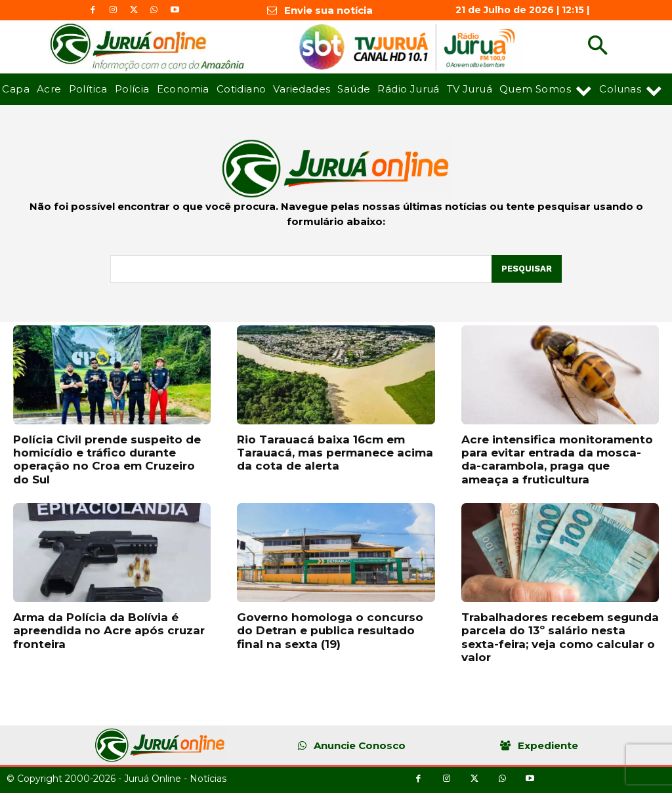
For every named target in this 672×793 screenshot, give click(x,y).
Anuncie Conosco (360, 745)
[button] (598, 47)
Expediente (548, 745)
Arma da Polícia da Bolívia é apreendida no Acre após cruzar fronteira (109, 631)
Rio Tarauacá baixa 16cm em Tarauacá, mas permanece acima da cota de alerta (335, 453)
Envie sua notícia (328, 10)
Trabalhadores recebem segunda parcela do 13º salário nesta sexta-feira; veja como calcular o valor (560, 637)
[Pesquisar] (527, 269)
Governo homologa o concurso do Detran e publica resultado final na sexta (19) (330, 631)
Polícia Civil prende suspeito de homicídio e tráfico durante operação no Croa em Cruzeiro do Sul (107, 459)
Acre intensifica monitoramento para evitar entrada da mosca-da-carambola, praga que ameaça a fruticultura (557, 459)
